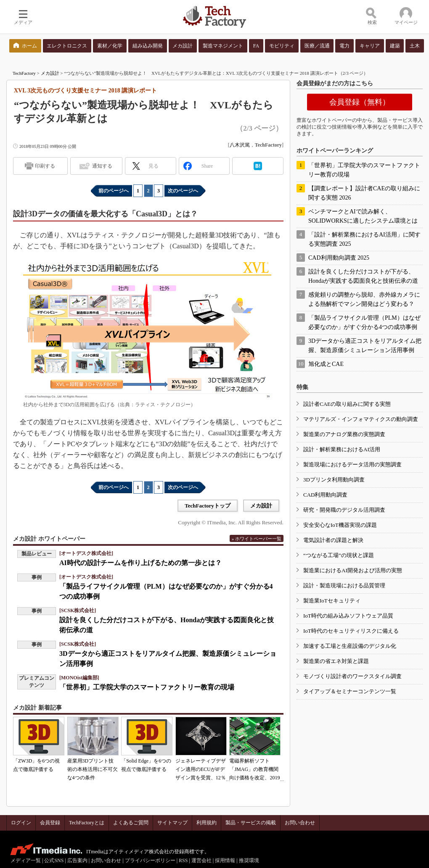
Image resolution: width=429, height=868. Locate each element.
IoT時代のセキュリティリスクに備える (351, 631)
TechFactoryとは (87, 823)
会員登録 (50, 823)
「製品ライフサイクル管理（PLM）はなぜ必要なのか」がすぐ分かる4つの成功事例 (364, 322)
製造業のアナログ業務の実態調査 (344, 434)
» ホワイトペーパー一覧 (257, 539)
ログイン (21, 823)
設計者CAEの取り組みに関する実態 (347, 404)
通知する (102, 166)
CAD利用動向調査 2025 (339, 258)
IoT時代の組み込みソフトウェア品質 (348, 616)
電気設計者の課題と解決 (333, 540)
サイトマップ (172, 823)
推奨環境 (249, 860)
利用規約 (207, 823)
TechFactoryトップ (208, 506)
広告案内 (77, 860)
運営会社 (201, 860)
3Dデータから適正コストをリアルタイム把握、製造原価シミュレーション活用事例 (365, 346)
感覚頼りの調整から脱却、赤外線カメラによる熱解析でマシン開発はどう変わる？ (364, 299)
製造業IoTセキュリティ (332, 601)
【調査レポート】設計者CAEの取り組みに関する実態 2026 (364, 193)
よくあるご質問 (131, 823)
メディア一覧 (26, 860)
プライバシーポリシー (150, 860)
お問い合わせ (300, 823)
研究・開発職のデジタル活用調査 (344, 510)
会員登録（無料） (360, 102)
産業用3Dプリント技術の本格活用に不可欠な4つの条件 (93, 769)
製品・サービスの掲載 (251, 823)
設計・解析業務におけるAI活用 (342, 449)
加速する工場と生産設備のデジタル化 (350, 646)
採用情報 (225, 860)
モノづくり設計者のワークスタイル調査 (352, 676)
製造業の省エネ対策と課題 (336, 661)
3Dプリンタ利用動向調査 (334, 480)
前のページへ (114, 191)
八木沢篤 (240, 145)
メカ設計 (50, 73)
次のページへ (183, 191)
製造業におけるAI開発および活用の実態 (353, 570)
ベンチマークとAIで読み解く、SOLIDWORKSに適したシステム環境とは (363, 216)
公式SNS (54, 860)
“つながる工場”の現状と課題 (339, 555)
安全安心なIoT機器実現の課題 (340, 525)
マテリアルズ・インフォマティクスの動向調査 (361, 419)
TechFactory (24, 73)
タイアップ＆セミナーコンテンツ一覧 (350, 691)
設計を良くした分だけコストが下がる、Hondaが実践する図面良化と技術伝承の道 (363, 276)
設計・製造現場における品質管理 (344, 585)
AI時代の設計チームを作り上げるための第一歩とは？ (140, 563)
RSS (183, 860)
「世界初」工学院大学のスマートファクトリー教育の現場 (147, 687)
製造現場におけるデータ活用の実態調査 (352, 464)
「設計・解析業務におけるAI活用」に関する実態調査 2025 (364, 239)
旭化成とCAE (326, 364)
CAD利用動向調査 (325, 495)
